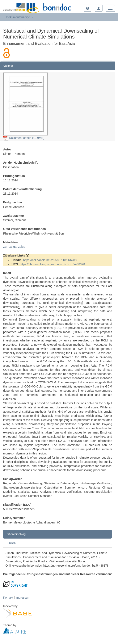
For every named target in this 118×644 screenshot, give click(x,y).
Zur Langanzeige (14, 247)
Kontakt (8, 598)
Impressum (23, 598)
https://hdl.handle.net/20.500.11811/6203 (50, 260)
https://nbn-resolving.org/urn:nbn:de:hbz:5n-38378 (52, 264)
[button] (88, 8)
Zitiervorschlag (16, 534)
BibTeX (11, 543)
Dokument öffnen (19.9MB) (24, 138)
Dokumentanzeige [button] (20, 17)
